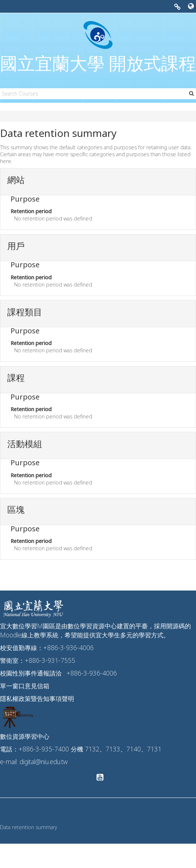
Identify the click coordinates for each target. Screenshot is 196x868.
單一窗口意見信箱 (25, 686)
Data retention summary (28, 827)
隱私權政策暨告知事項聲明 (37, 698)
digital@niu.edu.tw (44, 762)
